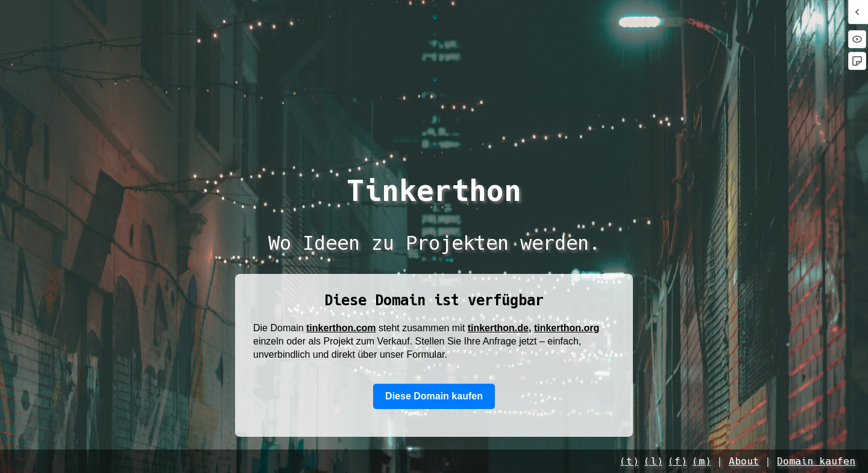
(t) (629, 461)
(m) (702, 461)
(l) (653, 461)
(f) (678, 461)
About (744, 461)
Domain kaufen (816, 461)
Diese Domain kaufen (434, 396)
